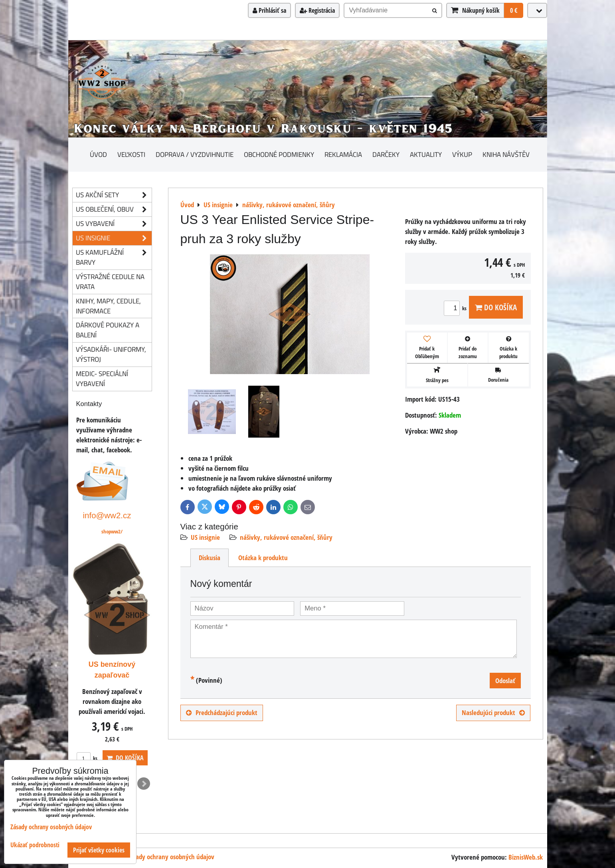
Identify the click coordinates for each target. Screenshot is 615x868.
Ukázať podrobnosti (35, 845)
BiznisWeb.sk (526, 857)
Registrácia (317, 10)
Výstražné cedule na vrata (110, 281)
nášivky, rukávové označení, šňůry (286, 537)
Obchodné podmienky (279, 154)
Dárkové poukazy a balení (108, 330)
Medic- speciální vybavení (102, 379)
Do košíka (496, 307)
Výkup (462, 154)
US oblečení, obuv (114, 209)
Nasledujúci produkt (493, 712)
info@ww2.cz (107, 515)
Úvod (98, 154)
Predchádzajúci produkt (222, 712)
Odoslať (505, 681)
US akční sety (114, 195)
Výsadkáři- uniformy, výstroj (111, 354)
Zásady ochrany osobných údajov (171, 857)
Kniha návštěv (506, 154)
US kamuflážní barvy (114, 258)
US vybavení (114, 224)
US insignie (205, 537)
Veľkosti (131, 154)
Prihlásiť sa (269, 10)
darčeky (386, 154)
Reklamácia (343, 154)
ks (456, 308)
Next (144, 784)
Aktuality (426, 154)
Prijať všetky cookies (99, 850)
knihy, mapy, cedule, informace (108, 306)
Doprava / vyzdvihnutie (195, 154)
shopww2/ (112, 531)
